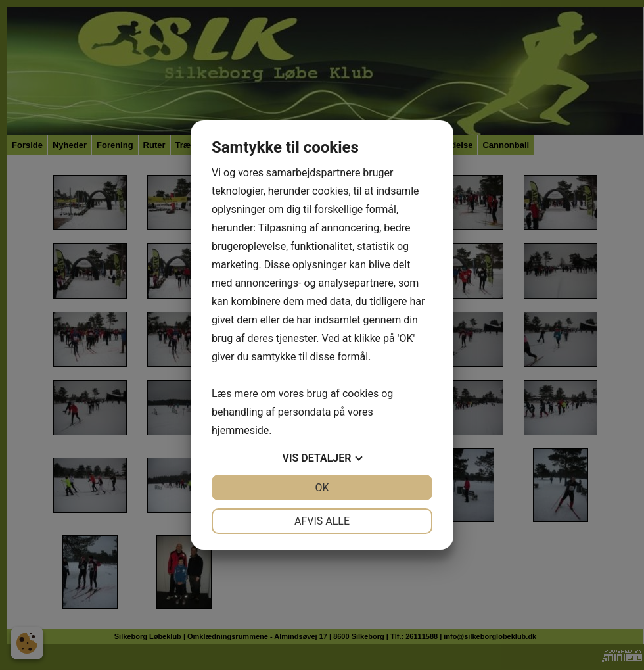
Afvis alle (322, 521)
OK (322, 488)
